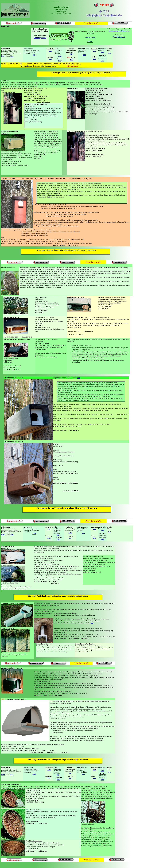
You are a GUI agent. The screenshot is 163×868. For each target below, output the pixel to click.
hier (50, 51)
